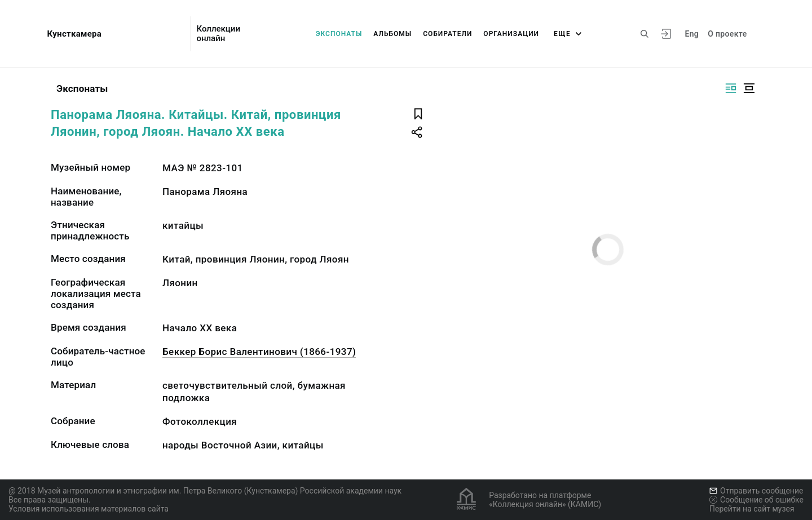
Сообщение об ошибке (756, 500)
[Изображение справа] (731, 88)
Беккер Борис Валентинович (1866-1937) (259, 352)
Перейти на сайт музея (752, 509)
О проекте (727, 34)
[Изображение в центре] (749, 88)
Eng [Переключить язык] (692, 34)
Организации (511, 34)
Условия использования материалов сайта (89, 509)
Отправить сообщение (756, 491)
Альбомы (392, 34)
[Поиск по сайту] (645, 34)
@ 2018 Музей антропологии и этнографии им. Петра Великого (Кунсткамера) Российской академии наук (205, 491)
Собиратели (447, 34)
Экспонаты (339, 34)
